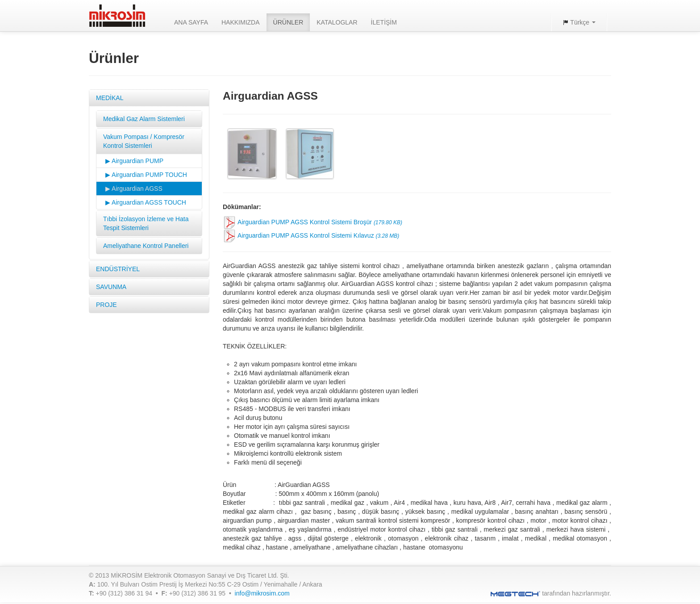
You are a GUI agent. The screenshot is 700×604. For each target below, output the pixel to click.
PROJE (106, 305)
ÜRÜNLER (288, 22)
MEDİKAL (110, 98)
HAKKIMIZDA (241, 22)
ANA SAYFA (191, 22)
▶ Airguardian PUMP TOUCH (146, 175)
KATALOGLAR (337, 22)
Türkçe (579, 22)
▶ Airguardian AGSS (134, 189)
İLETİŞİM (384, 22)
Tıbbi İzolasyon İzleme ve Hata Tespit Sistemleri (146, 223)
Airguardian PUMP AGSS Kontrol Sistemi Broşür (312, 222)
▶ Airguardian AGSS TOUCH (146, 202)
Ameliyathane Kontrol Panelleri (146, 246)
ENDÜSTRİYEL (118, 269)
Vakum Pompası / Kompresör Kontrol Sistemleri (144, 141)
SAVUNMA (111, 287)
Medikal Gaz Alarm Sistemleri (144, 119)
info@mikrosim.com (262, 593)
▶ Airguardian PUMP (134, 161)
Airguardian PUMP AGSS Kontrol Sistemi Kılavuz (311, 236)
